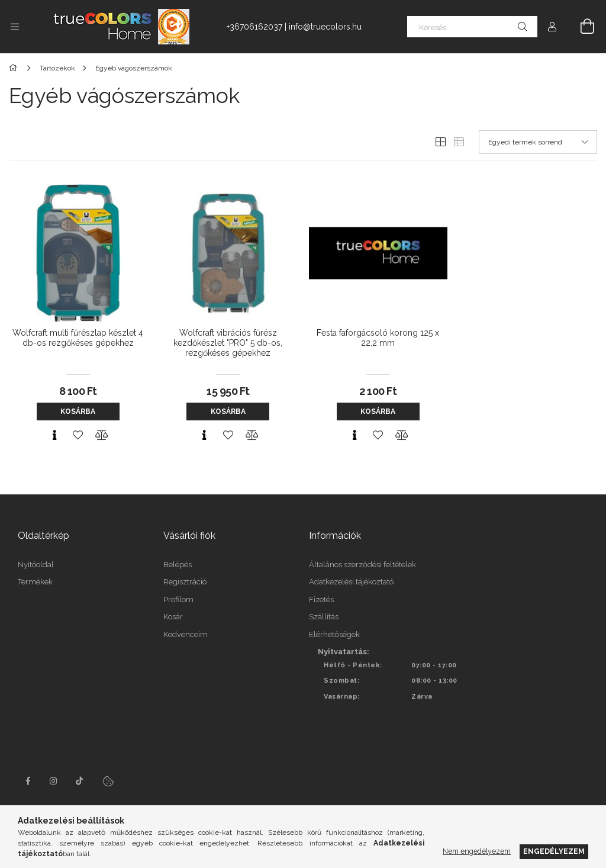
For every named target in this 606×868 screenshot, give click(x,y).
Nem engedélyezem (477, 851)
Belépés (178, 565)
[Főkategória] (15, 68)
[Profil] (552, 27)
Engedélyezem (554, 851)
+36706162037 (254, 27)
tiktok (80, 781)
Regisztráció (185, 582)
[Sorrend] (538, 142)
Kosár (173, 617)
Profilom (178, 599)
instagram (54, 781)
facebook (28, 781)
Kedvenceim (186, 634)
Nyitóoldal (36, 565)
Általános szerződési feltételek (362, 565)
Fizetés (321, 599)
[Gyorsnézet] (54, 435)
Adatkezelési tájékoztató (351, 582)
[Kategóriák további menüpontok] (15, 27)
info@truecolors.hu (325, 27)
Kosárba (78, 412)
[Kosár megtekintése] (581, 27)
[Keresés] (472, 27)
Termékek (35, 582)
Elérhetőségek (334, 634)
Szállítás (324, 617)
